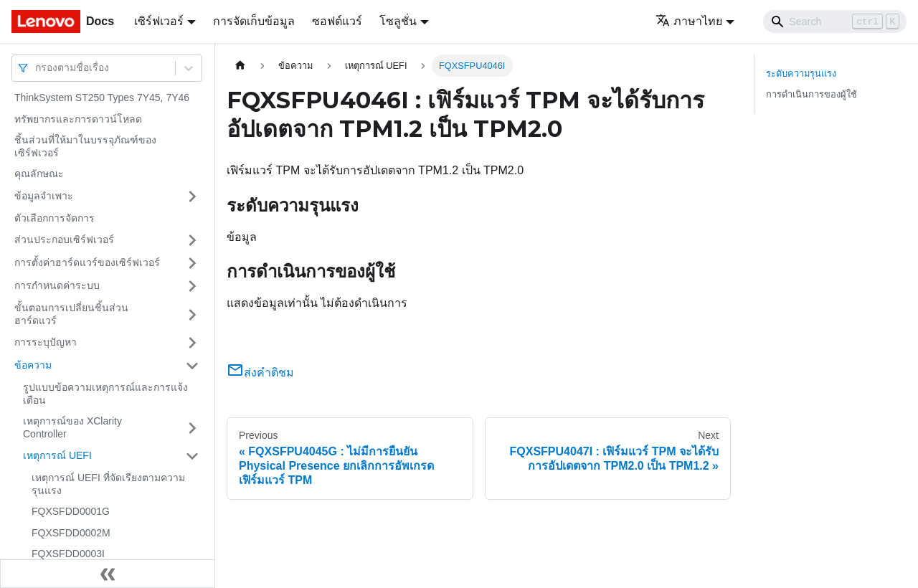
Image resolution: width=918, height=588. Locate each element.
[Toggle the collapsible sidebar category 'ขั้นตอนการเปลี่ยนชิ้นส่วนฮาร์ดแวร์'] (192, 314)
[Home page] (240, 66)
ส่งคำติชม (260, 373)
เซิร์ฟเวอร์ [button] (159, 21)
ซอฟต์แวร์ (337, 21)
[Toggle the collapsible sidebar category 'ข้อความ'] (192, 366)
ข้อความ (33, 365)
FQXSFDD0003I (68, 554)
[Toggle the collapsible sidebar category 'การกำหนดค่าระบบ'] (192, 286)
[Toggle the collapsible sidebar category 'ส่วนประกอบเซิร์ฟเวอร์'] (192, 240)
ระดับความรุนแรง (801, 73)
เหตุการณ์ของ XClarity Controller (72, 427)
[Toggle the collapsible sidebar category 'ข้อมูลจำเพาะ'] (192, 196)
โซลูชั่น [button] (398, 21)
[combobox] (37, 68)
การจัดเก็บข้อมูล (254, 21)
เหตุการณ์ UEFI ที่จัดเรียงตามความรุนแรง (108, 484)
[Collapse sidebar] (108, 574)
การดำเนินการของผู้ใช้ (811, 94)
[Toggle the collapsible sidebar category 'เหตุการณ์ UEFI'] (192, 456)
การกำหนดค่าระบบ (57, 285)
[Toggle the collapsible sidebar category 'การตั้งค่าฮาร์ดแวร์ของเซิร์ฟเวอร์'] (192, 263)
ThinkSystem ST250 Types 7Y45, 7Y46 (102, 98)
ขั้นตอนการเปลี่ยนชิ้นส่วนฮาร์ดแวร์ (71, 314)
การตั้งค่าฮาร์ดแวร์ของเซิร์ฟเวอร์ (87, 262)
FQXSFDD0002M (71, 533)
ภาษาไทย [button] (689, 21)
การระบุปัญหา (46, 342)
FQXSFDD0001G (71, 511)
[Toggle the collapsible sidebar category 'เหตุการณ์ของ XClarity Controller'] (192, 428)
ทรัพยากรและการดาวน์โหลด (78, 119)
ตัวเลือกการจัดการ (55, 218)
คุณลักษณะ (39, 174)
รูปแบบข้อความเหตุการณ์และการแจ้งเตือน (105, 394)
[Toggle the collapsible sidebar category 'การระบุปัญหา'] (192, 343)
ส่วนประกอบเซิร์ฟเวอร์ (64, 240)
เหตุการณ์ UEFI (57, 455)
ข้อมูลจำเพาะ (44, 196)
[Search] (835, 22)
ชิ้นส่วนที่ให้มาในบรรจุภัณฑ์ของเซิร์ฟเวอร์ (85, 146)
